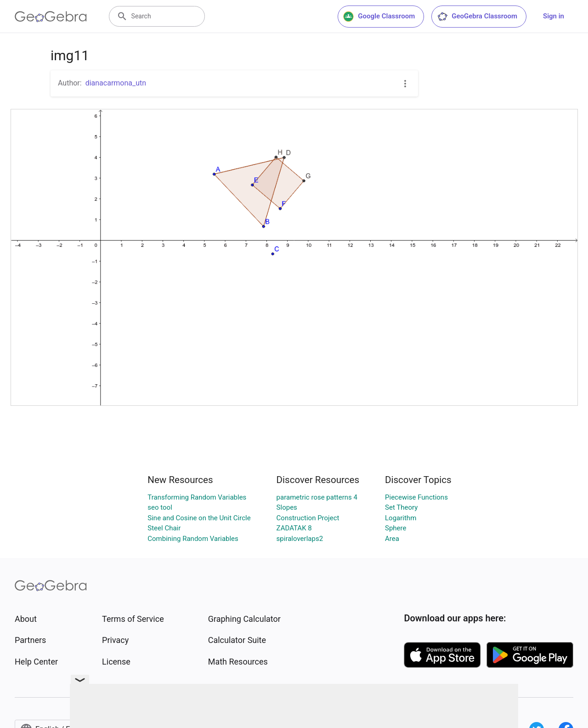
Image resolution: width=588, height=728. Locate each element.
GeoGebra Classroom (477, 17)
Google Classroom (379, 17)
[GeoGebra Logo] (51, 17)
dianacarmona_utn (116, 83)
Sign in (554, 16)
